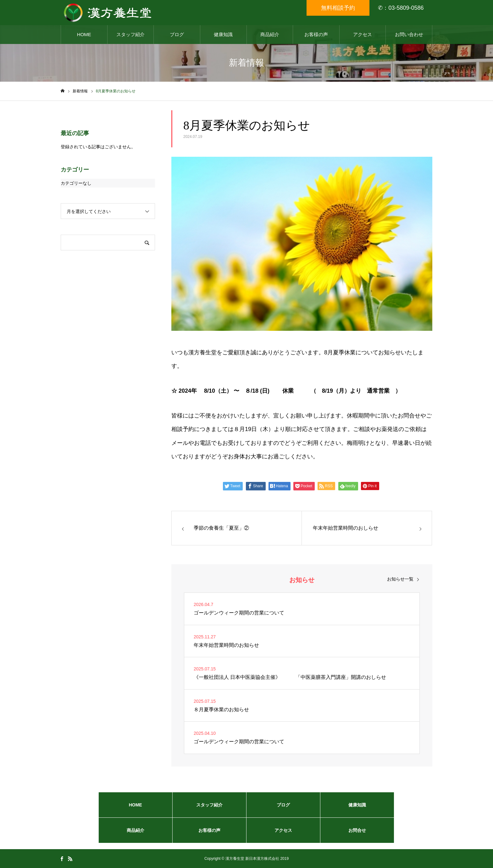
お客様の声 (316, 34)
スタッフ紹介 (130, 34)
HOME (84, 34)
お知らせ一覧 (400, 579)
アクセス (363, 34)
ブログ (177, 34)
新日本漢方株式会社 (262, 859)
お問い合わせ (409, 34)
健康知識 (223, 34)
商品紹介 (270, 34)
